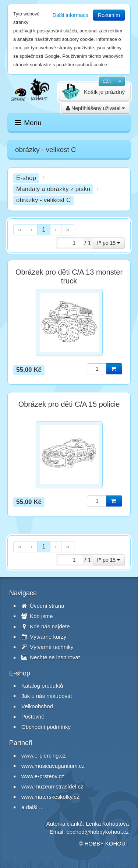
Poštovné (33, 717)
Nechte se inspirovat (51, 657)
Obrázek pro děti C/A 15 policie (69, 404)
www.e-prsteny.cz (43, 776)
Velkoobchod (37, 706)
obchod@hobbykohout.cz (98, 832)
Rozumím (109, 15)
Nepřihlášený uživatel (95, 108)
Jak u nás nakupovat (47, 696)
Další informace (70, 15)
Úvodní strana (43, 606)
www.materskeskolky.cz (50, 797)
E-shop (26, 178)
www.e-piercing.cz (44, 756)
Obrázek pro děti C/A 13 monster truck (69, 276)
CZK (107, 81)
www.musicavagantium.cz (53, 766)
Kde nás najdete (46, 626)
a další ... (33, 807)
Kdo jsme (37, 616)
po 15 (109, 243)
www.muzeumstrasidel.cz (52, 786)
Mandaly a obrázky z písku (53, 189)
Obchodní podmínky (46, 727)
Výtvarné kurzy (44, 637)
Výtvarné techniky (47, 647)
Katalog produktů (42, 686)
